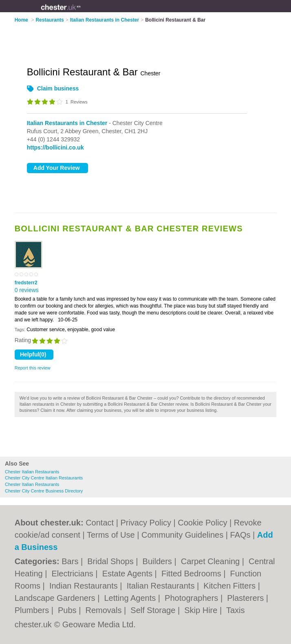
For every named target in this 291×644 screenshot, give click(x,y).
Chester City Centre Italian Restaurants (44, 478)
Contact (100, 523)
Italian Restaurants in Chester (67, 123)
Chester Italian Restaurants (32, 472)
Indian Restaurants (85, 586)
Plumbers (33, 610)
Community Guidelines (182, 535)
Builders (159, 561)
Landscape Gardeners (56, 598)
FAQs (240, 535)
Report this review (33, 368)
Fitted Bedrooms (192, 574)
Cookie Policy (202, 523)
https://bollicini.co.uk (55, 147)
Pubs (68, 610)
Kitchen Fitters (230, 586)
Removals (105, 610)
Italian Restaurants (162, 586)
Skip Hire (202, 610)
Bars (71, 561)
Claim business (58, 88)
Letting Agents (131, 598)
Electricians (74, 574)
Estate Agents (129, 574)
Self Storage (154, 610)
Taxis (236, 610)
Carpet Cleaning (212, 561)
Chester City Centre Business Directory (44, 491)
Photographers (193, 598)
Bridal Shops (111, 561)
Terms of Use (111, 535)
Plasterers (247, 598)
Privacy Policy (145, 523)
